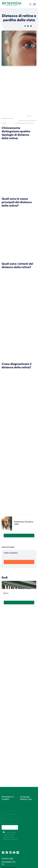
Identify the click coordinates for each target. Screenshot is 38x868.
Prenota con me (19, 562)
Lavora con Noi (25, 774)
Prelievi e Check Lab (27, 786)
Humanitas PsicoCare (27, 789)
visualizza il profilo (19, 565)
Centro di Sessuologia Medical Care (27, 803)
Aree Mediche (25, 783)
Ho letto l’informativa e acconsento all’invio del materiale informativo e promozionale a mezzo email (10, 806)
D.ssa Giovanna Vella (10, 120)
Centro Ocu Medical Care (27, 798)
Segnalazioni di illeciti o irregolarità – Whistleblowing (28, 827)
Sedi (22, 777)
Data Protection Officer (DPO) (28, 845)
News (10, 11)
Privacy (23, 832)
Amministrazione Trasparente (25, 821)
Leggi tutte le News (18, 748)
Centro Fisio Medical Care (27, 793)
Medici (22, 780)
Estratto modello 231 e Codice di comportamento (27, 851)
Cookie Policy (25, 835)
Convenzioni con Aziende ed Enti (26, 816)
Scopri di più (19, 592)
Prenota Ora (19, 588)
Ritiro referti (24, 863)
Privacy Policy (25, 838)
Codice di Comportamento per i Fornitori (27, 858)
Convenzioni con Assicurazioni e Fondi (27, 811)
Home (6, 11)
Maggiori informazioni (19, 629)
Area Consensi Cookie (27, 841)
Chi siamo (23, 771)
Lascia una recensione (27, 866)
